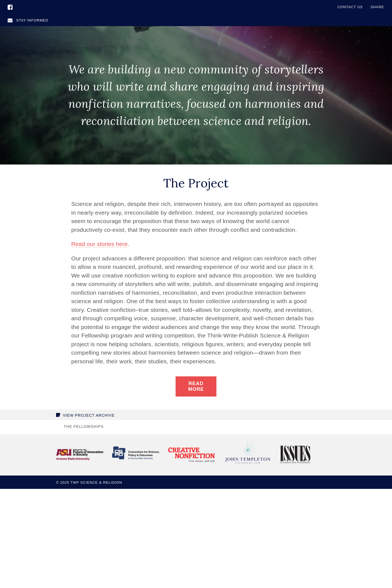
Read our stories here (99, 244)
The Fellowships (84, 426)
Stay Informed (28, 20)
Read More (196, 386)
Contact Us (350, 7)
